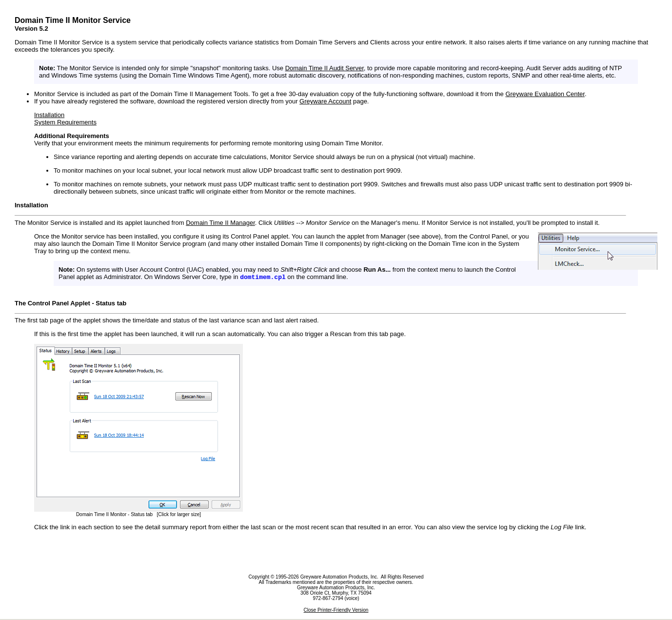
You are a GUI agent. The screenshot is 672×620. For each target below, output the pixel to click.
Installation (49, 115)
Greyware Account (325, 101)
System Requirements (65, 122)
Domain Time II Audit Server (325, 68)
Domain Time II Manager (220, 223)
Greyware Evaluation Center (545, 94)
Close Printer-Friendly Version (336, 611)
